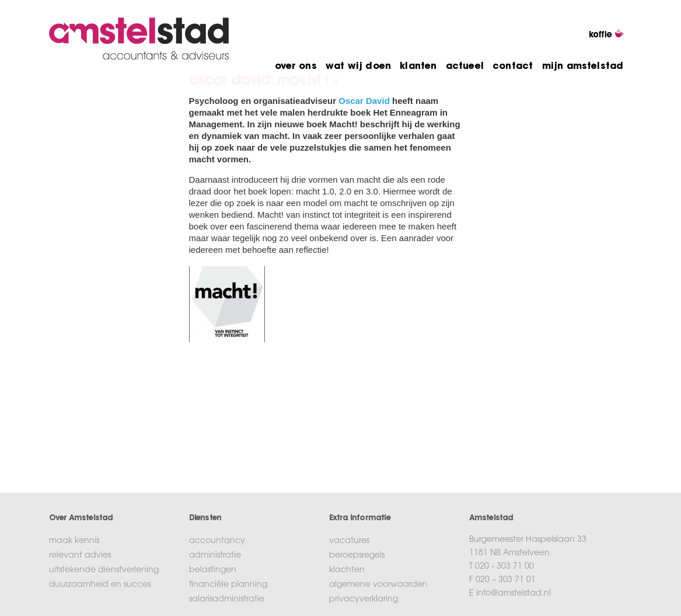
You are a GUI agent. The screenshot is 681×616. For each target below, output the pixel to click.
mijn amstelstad (583, 67)
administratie (215, 556)
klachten (347, 570)
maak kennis (74, 541)
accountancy (217, 541)
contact (513, 67)
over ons (296, 67)
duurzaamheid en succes (100, 585)
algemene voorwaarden (378, 585)
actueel (465, 67)
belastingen (213, 570)
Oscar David (364, 101)
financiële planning (228, 585)
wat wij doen (358, 67)
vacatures (349, 541)
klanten (418, 67)
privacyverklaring (364, 600)
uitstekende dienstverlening (104, 570)
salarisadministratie (227, 600)
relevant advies (80, 556)
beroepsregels (357, 556)
